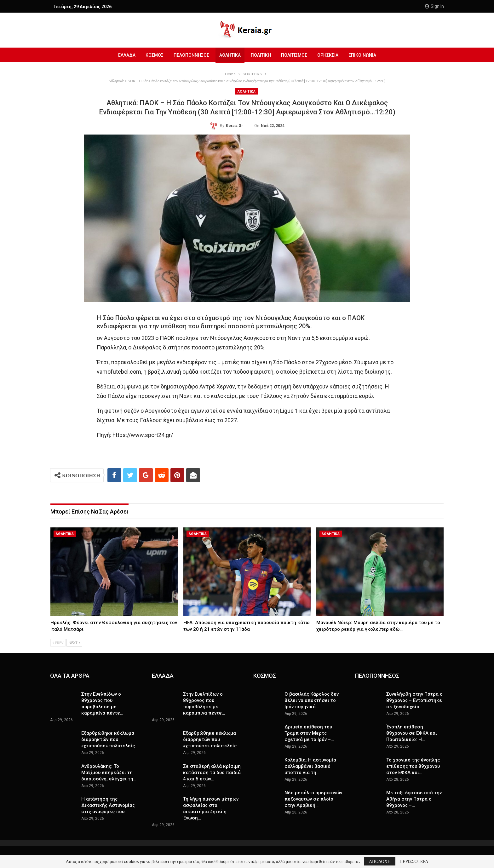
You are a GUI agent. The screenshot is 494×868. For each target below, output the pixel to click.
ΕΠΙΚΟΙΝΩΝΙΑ (365, 55)
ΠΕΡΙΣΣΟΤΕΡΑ (414, 861)
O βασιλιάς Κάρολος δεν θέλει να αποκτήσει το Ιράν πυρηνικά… (312, 700)
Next (74, 643)
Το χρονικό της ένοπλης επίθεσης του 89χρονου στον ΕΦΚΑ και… (413, 766)
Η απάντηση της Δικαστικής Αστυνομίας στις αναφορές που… (108, 805)
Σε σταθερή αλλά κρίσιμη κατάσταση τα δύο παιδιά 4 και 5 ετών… (212, 773)
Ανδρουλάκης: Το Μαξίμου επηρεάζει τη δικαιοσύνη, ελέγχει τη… (109, 773)
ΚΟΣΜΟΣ (152, 55)
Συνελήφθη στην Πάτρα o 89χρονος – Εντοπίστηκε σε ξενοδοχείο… (414, 700)
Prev (58, 643)
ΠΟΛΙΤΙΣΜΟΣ (295, 55)
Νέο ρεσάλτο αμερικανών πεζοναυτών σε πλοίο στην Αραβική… (313, 799)
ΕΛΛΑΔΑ (123, 55)
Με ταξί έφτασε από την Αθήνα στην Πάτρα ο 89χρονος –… (414, 799)
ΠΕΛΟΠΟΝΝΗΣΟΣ (190, 55)
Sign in (434, 6)
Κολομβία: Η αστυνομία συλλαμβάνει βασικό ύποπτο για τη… (310, 766)
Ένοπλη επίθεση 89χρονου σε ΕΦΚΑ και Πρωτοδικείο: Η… (412, 733)
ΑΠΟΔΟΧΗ (380, 861)
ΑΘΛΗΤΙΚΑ (229, 55)
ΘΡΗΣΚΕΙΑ (330, 55)
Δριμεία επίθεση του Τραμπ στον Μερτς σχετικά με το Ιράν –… (309, 733)
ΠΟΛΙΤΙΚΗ (261, 55)
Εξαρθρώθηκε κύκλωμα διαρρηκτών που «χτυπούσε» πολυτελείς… (110, 739)
